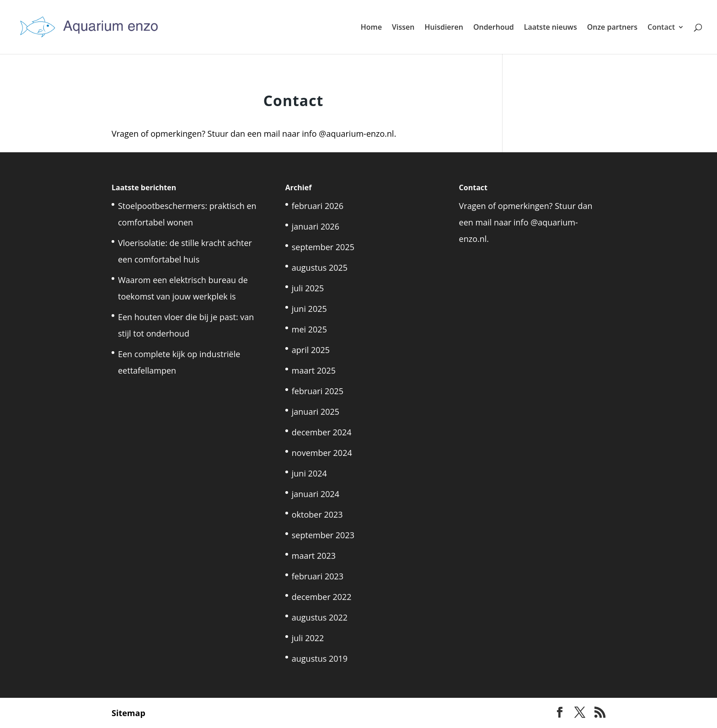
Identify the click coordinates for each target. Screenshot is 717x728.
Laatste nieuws (551, 28)
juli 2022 (308, 638)
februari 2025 (318, 391)
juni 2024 (309, 473)
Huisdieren (444, 28)
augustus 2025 (320, 268)
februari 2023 (318, 576)
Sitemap (128, 713)
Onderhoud (494, 28)
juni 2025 (309, 309)
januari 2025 (316, 412)
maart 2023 (314, 556)
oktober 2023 (317, 514)
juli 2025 (308, 288)
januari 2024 (316, 494)
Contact (661, 28)
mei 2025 (309, 329)
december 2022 (322, 597)
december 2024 (322, 432)
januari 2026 (316, 226)
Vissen (403, 28)
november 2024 (322, 453)
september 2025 (323, 247)
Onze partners (612, 28)
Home (371, 28)
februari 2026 (318, 206)
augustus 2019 (320, 658)
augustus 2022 (320, 617)
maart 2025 (314, 370)
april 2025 (311, 350)
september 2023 (323, 535)
